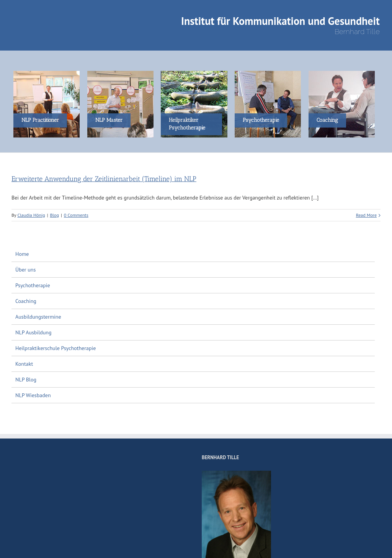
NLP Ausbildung (33, 332)
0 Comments (76, 215)
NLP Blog (26, 380)
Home (22, 254)
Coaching (26, 301)
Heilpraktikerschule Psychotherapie (56, 348)
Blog (55, 215)
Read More (366, 215)
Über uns (25, 270)
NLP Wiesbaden (33, 395)
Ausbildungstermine (38, 317)
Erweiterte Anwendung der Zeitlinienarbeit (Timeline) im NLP (104, 179)
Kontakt (24, 364)
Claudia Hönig (31, 215)
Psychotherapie (33, 285)
